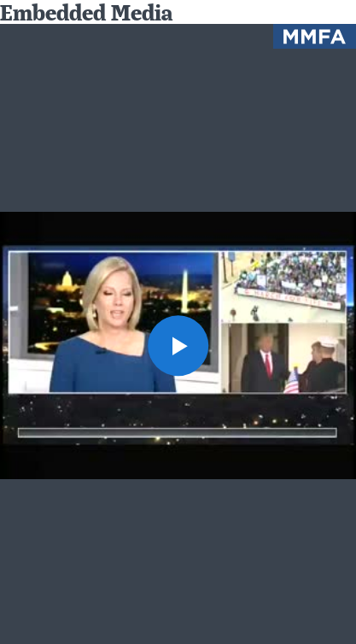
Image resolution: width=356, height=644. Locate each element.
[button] (178, 345)
